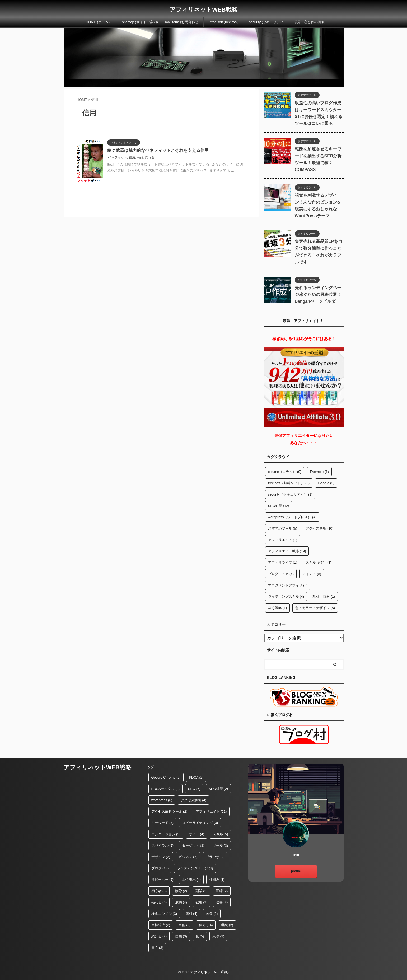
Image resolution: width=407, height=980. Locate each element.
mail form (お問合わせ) (182, 22)
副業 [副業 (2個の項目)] (202, 891)
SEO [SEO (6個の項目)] (194, 789)
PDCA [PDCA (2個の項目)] (196, 777)
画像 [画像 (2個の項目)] (212, 914)
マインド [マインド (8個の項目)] (312, 574)
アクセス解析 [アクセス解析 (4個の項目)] (194, 800)
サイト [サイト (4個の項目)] (197, 834)
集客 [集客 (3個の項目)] (218, 936)
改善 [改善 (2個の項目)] (222, 902)
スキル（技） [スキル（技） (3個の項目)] (319, 562)
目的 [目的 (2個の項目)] (185, 925)
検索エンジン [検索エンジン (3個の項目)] (164, 914)
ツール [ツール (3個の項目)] (220, 845)
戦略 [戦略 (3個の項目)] (202, 902)
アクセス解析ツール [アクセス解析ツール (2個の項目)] (169, 811)
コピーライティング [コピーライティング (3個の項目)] (200, 823)
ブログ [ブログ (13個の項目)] (160, 868)
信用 (132, 157)
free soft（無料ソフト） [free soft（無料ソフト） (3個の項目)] (289, 483)
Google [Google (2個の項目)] (326, 483)
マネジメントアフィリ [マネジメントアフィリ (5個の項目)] (288, 585)
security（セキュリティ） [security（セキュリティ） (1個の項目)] (290, 494)
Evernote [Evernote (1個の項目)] (319, 472)
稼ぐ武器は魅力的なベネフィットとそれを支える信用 (158, 150)
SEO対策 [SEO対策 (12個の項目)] (279, 506)
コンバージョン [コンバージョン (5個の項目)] (166, 834)
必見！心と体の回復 (309, 22)
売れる (150, 157)
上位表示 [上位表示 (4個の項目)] (191, 880)
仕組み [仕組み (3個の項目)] (217, 880)
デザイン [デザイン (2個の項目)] (161, 857)
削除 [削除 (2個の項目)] (181, 891)
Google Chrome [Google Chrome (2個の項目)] (166, 777)
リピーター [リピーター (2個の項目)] (163, 880)
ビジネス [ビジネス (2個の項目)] (188, 857)
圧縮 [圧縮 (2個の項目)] (222, 891)
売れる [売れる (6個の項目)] (159, 902)
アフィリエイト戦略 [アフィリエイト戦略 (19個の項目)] (287, 551)
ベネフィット (118, 157)
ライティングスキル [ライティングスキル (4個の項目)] (286, 597)
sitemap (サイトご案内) (140, 22)
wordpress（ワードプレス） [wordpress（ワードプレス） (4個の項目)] (292, 517)
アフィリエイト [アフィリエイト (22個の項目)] (211, 811)
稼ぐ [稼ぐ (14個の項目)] (206, 925)
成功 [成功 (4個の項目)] (181, 902)
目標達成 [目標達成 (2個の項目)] (161, 925)
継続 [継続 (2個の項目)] (227, 925)
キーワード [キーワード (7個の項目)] (163, 823)
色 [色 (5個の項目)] (200, 936)
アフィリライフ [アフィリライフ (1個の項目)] (283, 562)
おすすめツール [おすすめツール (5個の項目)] (283, 528)
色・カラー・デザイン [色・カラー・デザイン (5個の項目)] (315, 608)
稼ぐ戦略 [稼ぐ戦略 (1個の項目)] (278, 608)
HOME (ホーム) (98, 22)
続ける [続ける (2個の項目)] (159, 936)
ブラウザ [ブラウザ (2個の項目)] (215, 857)
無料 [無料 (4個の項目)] (191, 914)
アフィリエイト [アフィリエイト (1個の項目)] (283, 540)
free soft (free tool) (224, 22)
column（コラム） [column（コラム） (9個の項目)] (285, 472)
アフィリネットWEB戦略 (203, 10)
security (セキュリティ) (267, 22)
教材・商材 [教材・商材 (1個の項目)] (324, 597)
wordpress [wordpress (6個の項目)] (162, 800)
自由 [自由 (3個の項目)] (181, 936)
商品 (140, 157)
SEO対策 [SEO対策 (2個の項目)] (218, 789)
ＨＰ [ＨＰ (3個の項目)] (157, 948)
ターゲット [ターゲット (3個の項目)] (193, 845)
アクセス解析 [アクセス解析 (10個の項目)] (319, 528)
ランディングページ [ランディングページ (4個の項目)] (195, 868)
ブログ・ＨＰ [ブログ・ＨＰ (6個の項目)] (281, 574)
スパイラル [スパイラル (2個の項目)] (163, 845)
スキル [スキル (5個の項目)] (220, 834)
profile (296, 871)
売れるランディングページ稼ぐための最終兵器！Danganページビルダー (318, 295)
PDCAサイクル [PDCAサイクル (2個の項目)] (166, 789)
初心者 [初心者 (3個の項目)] (159, 891)
